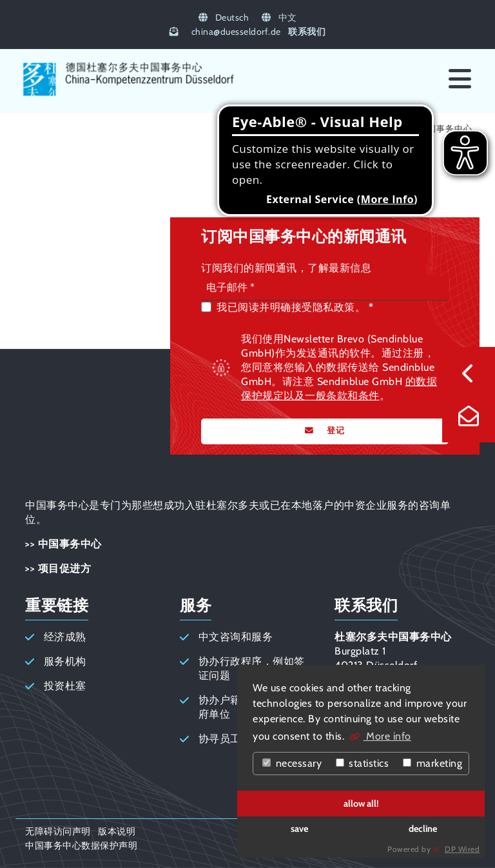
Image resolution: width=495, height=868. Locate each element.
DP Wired (462, 849)
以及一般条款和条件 (332, 396)
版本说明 (117, 831)
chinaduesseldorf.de (236, 32)
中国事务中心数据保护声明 (81, 845)
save (299, 829)
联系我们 (307, 32)
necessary (292, 763)
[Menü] (460, 79)
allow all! (361, 804)
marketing (432, 763)
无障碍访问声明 (58, 831)
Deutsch (224, 17)
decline (423, 829)
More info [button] (387, 736)
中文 (279, 17)
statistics (363, 763)
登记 (335, 430)
